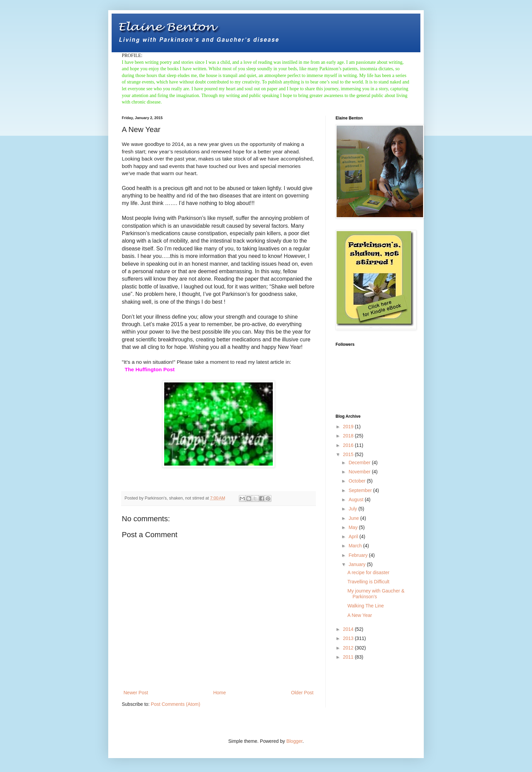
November (360, 472)
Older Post (302, 693)
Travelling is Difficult (368, 582)
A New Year (360, 615)
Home (219, 693)
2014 (349, 629)
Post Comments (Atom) (176, 704)
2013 (349, 638)
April (354, 536)
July (353, 509)
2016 (349, 445)
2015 (349, 454)
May (354, 527)
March (356, 546)
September (361, 490)
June (354, 518)
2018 (349, 436)
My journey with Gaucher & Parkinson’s (376, 594)
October (358, 481)
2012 (349, 648)
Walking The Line (366, 606)
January (358, 564)
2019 (349, 427)
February (359, 555)
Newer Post (136, 693)
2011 (349, 657)
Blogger (294, 741)
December (360, 463)
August (356, 500)
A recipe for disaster (368, 572)
